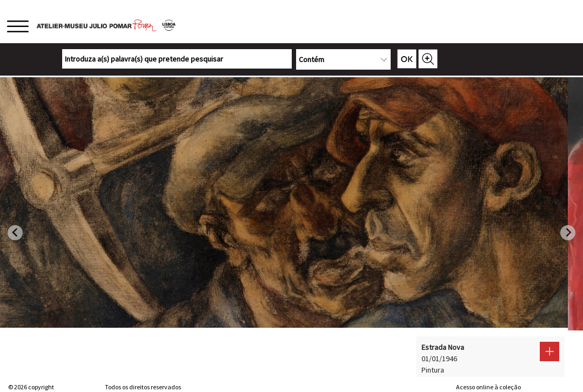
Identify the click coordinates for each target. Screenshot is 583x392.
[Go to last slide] (15, 233)
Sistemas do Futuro (548, 387)
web (446, 387)
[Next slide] (568, 233)
